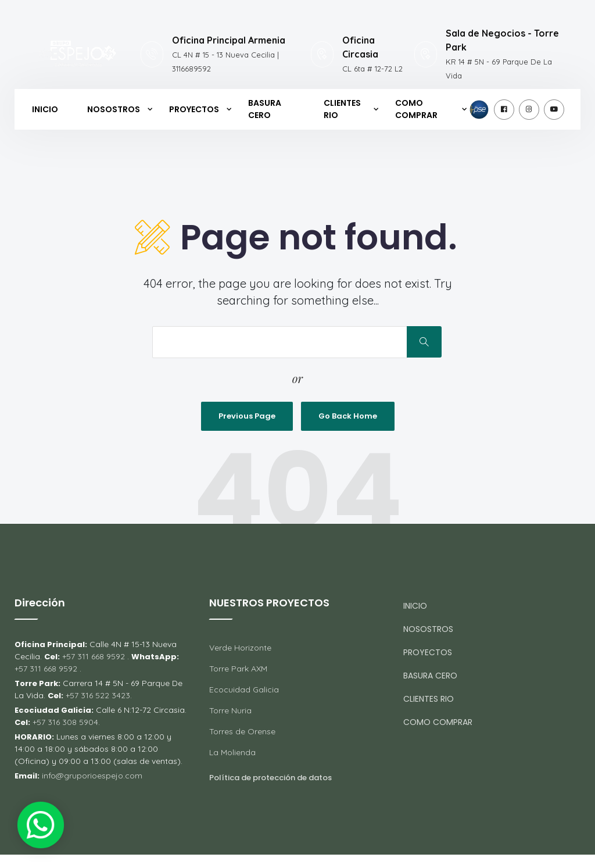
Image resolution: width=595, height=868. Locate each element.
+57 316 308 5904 (64, 722)
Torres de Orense (242, 731)
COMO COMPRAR (416, 109)
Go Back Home (348, 416)
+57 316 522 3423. (99, 695)
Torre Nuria (230, 710)
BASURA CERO (265, 109)
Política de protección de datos (270, 778)
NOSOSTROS (114, 109)
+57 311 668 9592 (94, 656)
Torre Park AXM (238, 669)
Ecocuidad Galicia (244, 690)
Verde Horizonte (240, 648)
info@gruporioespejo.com (92, 776)
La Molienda (232, 752)
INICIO (45, 109)
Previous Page (247, 416)
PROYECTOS (194, 109)
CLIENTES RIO (342, 109)
